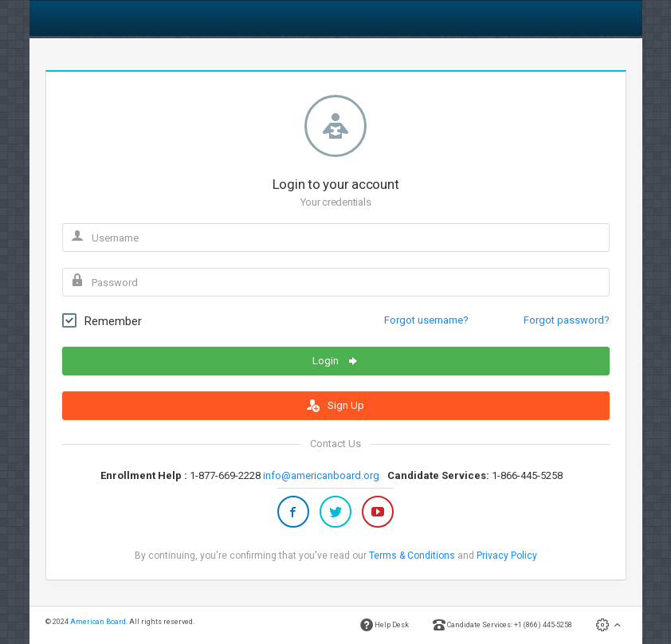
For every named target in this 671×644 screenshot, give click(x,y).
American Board (98, 622)
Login (336, 361)
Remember (102, 321)
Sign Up (335, 406)
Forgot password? (567, 320)
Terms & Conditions (412, 556)
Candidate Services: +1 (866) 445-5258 (502, 625)
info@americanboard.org (321, 475)
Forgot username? (426, 320)
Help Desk (385, 625)
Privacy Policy (507, 556)
